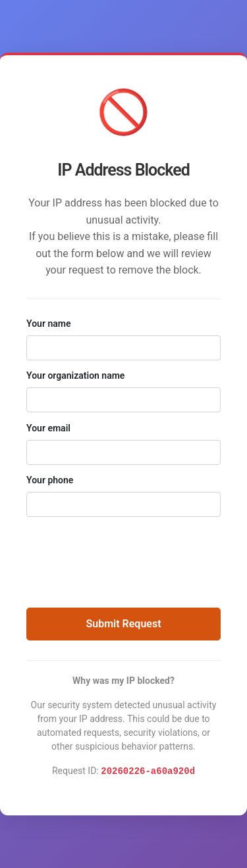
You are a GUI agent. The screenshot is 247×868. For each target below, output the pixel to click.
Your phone (50, 480)
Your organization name (75, 375)
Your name (48, 324)
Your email (48, 428)
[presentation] (124, 556)
